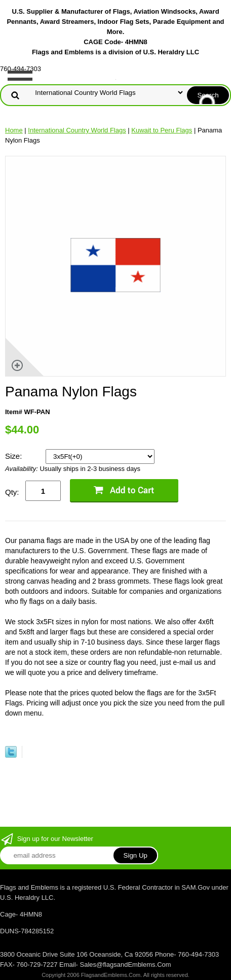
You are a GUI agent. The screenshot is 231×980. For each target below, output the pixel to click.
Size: (15, 456)
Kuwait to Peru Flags (162, 130)
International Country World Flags (77, 130)
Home (14, 130)
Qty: (12, 492)
